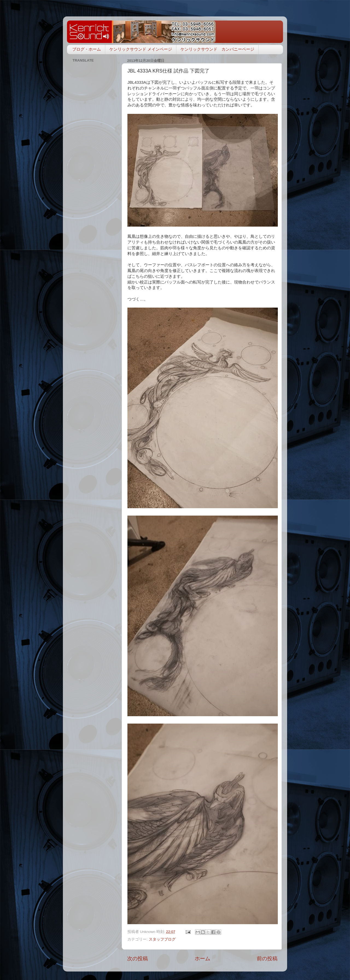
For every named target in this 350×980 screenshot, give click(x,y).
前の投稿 (267, 959)
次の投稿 (138, 959)
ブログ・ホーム (87, 49)
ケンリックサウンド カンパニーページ (217, 49)
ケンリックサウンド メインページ (141, 49)
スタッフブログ (162, 939)
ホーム (202, 959)
